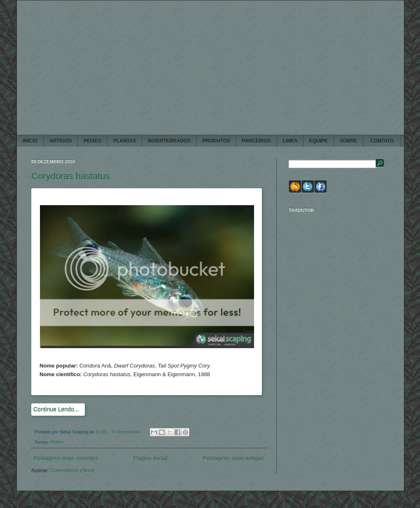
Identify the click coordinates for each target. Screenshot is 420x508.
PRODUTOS (216, 141)
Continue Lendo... (56, 409)
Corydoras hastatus (71, 176)
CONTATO (382, 141)
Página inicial (150, 458)
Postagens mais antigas (233, 458)
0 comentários (126, 432)
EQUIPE (318, 141)
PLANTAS (125, 141)
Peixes (57, 442)
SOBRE (348, 141)
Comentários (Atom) (73, 471)
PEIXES (92, 141)
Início (30, 141)
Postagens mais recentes (66, 458)
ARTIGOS (61, 141)
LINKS (290, 141)
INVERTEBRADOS (169, 141)
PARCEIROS (257, 141)
